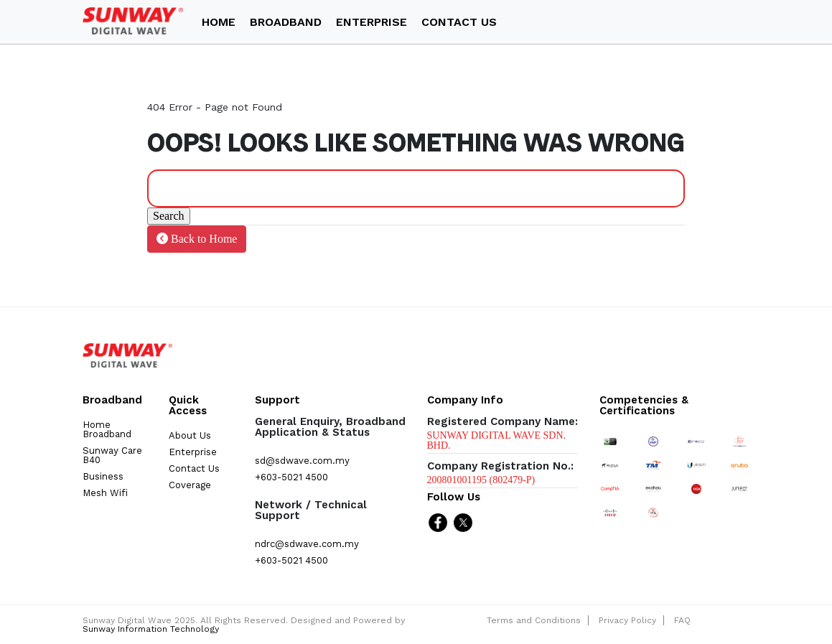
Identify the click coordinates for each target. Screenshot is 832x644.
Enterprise (193, 452)
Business (103, 476)
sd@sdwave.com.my (302, 461)
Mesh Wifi (105, 493)
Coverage (190, 485)
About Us (190, 435)
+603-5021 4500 (291, 477)
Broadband (286, 22)
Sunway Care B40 (112, 455)
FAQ (682, 620)
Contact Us (459, 22)
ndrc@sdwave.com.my (307, 544)
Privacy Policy (627, 620)
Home (219, 22)
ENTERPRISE (371, 22)
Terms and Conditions (534, 620)
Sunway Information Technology (151, 629)
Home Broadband (107, 429)
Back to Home (197, 239)
